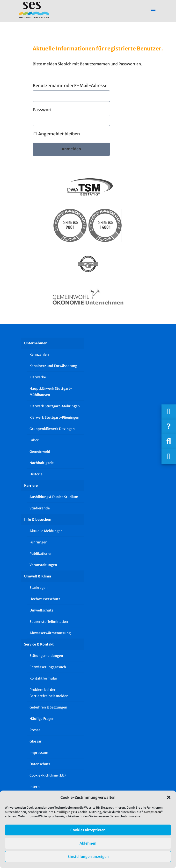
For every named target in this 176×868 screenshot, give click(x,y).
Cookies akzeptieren (88, 830)
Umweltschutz (41, 610)
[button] (169, 797)
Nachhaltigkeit (42, 463)
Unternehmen (36, 343)
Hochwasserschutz (45, 599)
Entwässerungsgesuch (48, 667)
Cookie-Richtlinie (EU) (48, 775)
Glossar (36, 741)
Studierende (40, 508)
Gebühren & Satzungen (48, 707)
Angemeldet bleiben (57, 134)
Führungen (38, 542)
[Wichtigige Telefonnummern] (169, 412)
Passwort (42, 110)
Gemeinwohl (40, 451)
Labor (34, 440)
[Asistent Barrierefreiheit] (169, 457)
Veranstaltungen (43, 565)
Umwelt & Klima (38, 576)
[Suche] (169, 442)
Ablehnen (88, 843)
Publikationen (41, 554)
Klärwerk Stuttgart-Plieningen (54, 417)
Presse (35, 730)
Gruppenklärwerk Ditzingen (52, 429)
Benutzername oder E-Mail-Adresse (70, 86)
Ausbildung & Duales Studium (54, 497)
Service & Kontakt (39, 644)
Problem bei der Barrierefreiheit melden (49, 693)
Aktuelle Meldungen (46, 531)
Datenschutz (40, 764)
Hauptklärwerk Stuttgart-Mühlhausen (51, 392)
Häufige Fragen (42, 719)
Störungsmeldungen (46, 656)
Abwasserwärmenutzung (50, 633)
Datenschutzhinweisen (126, 816)
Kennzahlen (39, 354)
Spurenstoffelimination (49, 622)
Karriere (31, 486)
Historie (36, 474)
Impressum (39, 753)
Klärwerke (38, 377)
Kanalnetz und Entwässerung (53, 366)
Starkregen (39, 588)
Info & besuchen (38, 520)
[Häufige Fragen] (169, 427)
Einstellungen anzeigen (88, 857)
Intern (35, 787)
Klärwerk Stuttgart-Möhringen (55, 406)
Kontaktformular (43, 678)
